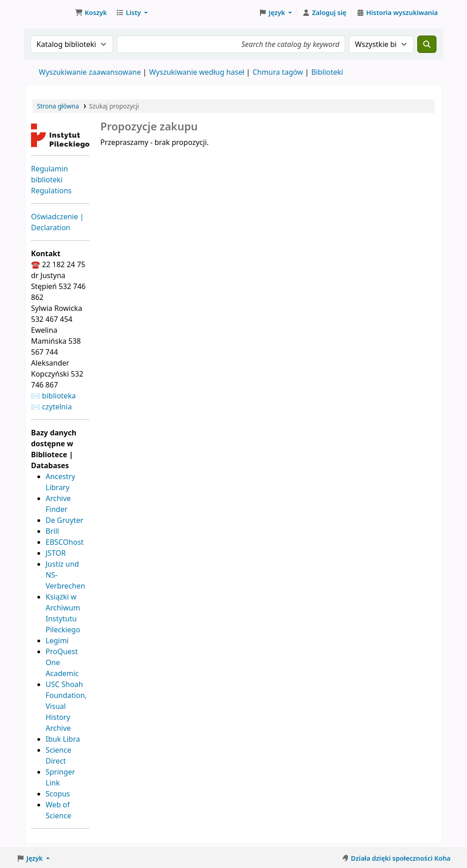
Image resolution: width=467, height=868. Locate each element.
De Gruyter (65, 520)
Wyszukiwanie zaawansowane (90, 72)
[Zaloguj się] (324, 13)
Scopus (58, 794)
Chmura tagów (278, 72)
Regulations (51, 191)
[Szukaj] (427, 44)
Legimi (57, 641)
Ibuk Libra (63, 739)
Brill (52, 531)
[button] (91, 13)
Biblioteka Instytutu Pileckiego (48, 13)
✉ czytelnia (51, 407)
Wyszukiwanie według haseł (197, 72)
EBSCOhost (65, 542)
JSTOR (56, 553)
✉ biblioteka (53, 396)
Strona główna (58, 106)
